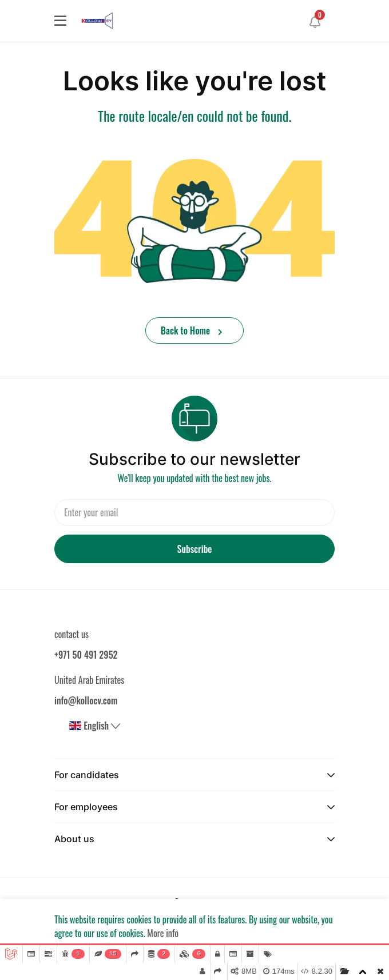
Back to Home (192, 330)
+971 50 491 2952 (86, 655)
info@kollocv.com (86, 700)
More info (163, 933)
